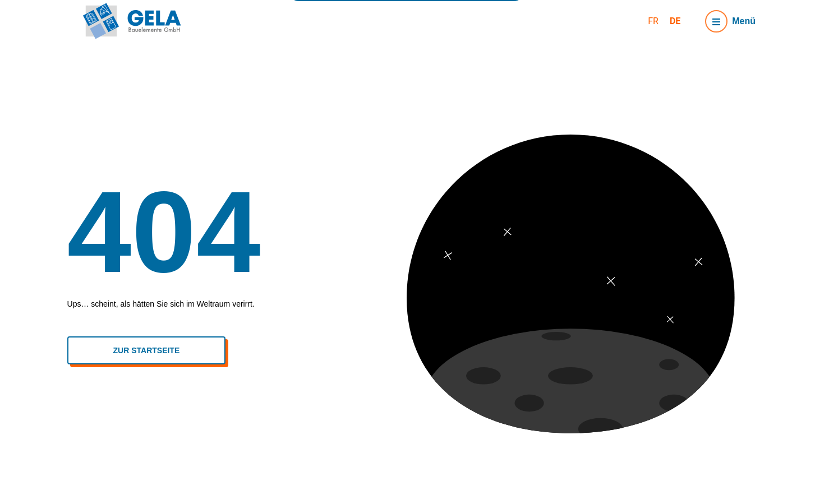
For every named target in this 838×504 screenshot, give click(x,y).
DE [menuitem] (675, 20)
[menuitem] (653, 21)
